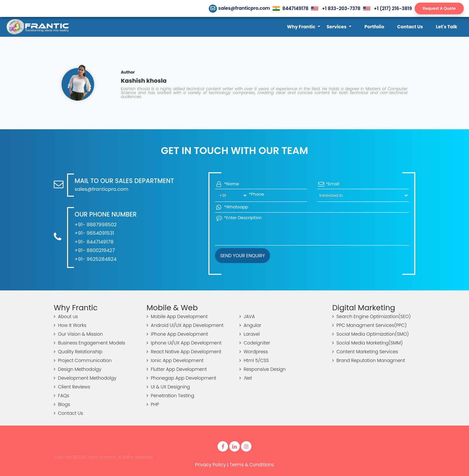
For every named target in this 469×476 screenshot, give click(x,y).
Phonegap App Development (181, 378)
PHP (153, 404)
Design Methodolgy (78, 369)
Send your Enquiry (242, 256)
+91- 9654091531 (94, 233)
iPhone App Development (177, 334)
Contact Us (68, 413)
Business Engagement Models (89, 343)
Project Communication (83, 360)
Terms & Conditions (252, 465)
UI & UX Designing (168, 387)
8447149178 (291, 8)
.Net (246, 378)
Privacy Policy (211, 465)
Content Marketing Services (365, 352)
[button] (303, 27)
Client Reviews (72, 387)
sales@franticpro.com (240, 8)
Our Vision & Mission (78, 334)
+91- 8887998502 (96, 224)
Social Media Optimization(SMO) (370, 334)
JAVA (247, 316)
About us (66, 316)
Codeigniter (255, 343)
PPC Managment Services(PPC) (370, 325)
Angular (250, 325)
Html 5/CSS (254, 360)
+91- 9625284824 (96, 259)
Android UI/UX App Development (185, 325)
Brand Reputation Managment (369, 360)
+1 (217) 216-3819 (388, 8)
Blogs (62, 404)
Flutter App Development (177, 369)
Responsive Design (263, 369)
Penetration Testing (170, 396)
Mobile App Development (177, 316)
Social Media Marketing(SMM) (367, 343)
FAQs (61, 396)
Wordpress (254, 352)
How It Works (70, 325)
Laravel (249, 334)
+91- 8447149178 (94, 242)
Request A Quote (439, 8)
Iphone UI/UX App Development (184, 343)
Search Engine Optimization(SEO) (371, 316)
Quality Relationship (78, 352)
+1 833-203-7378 (336, 8)
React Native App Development (184, 352)
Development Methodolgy (85, 378)
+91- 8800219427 (95, 250)
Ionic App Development (175, 360)
